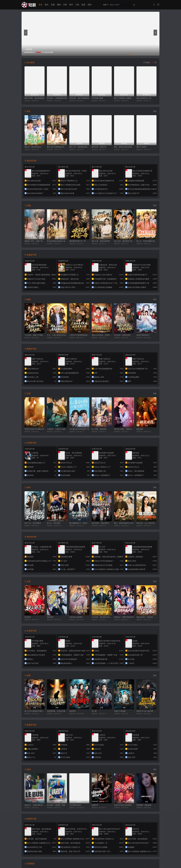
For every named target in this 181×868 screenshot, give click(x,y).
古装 (77, 5)
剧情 (90, 5)
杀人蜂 (94, 711)
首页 (41, 5)
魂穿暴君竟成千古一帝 (78, 241)
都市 (71, 5)
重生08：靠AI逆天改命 (33, 147)
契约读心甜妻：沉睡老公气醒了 (124, 429)
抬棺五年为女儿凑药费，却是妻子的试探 (146, 711)
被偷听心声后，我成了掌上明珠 (35, 241)
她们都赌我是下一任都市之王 (79, 523)
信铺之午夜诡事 (120, 711)
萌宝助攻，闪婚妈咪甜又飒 (57, 98)
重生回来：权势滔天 (99, 147)
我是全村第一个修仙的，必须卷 (146, 617)
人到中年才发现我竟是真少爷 (79, 335)
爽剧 (59, 5)
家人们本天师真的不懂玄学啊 (35, 711)
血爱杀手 (95, 805)
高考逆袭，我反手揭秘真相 (79, 98)
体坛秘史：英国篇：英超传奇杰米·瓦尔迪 (57, 805)
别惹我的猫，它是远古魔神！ (57, 711)
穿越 (53, 5)
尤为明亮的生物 (75, 805)
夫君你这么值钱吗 (76, 617)
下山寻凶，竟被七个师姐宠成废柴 (35, 335)
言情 (65, 5)
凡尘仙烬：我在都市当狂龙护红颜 (102, 617)
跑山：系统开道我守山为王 (124, 523)
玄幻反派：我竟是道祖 (122, 335)
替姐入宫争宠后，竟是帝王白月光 (102, 335)
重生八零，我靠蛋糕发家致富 (79, 147)
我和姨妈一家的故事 (144, 805)
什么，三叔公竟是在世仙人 (57, 335)
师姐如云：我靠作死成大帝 (124, 617)
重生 (47, 5)
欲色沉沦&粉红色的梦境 (123, 805)
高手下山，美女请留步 (33, 523)
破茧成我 (140, 429)
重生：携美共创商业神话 (123, 147)
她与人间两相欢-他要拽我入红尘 (124, 98)
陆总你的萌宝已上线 (144, 98)
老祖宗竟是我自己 (143, 335)
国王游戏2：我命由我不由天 (102, 523)
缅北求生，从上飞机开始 (146, 523)
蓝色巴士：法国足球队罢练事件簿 (35, 805)
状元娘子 (28, 617)
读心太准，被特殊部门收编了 (124, 241)
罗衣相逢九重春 (97, 98)
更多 (155, 111)
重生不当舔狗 (141, 147)
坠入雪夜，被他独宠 (99, 429)
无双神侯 (50, 617)
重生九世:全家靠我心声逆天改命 (57, 147)
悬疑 (83, 5)
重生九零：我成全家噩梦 (101, 241)
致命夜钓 (73, 711)
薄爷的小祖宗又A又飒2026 (34, 429)
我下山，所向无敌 (53, 523)
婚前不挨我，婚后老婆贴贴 (34, 98)
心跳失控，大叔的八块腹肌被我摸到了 (57, 429)
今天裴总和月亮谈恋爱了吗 (79, 429)
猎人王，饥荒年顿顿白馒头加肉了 (146, 241)
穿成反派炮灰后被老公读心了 (57, 241)
